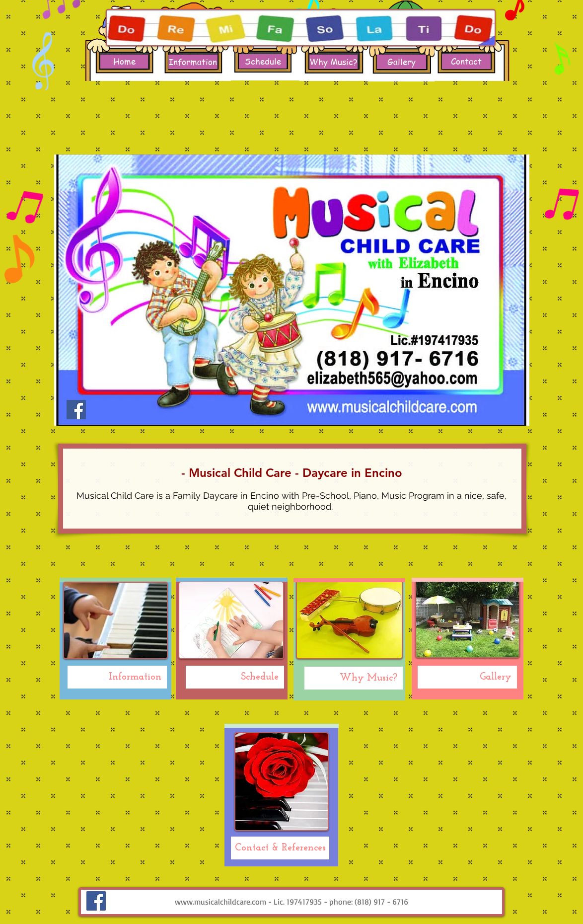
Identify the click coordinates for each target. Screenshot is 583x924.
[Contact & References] (280, 848)
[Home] (124, 62)
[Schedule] (263, 61)
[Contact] (466, 62)
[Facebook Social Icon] (76, 410)
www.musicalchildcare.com (220, 902)
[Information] (193, 62)
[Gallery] (401, 62)
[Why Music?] (333, 62)
